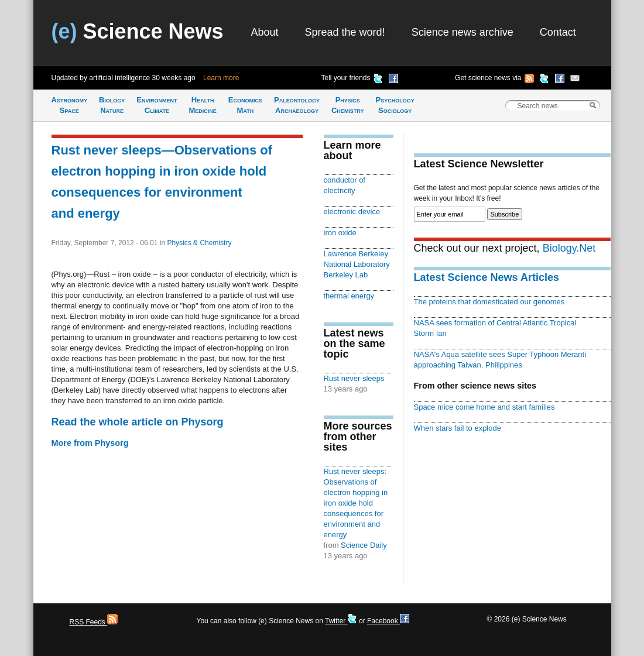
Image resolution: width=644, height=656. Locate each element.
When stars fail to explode (458, 428)
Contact (558, 32)
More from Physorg (90, 443)
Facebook (388, 621)
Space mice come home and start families (484, 407)
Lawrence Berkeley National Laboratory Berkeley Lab (357, 264)
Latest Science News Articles (487, 277)
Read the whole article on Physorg (138, 422)
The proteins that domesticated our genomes (489, 302)
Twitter (341, 621)
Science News (138, 31)
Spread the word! (345, 32)
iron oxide (340, 233)
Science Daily (364, 545)
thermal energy (349, 296)
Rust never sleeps (354, 378)
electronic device (352, 212)
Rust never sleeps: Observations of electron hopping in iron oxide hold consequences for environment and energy (356, 503)
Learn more (221, 78)
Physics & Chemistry (199, 243)
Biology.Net (569, 248)
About (265, 32)
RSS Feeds (94, 622)
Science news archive (463, 32)
